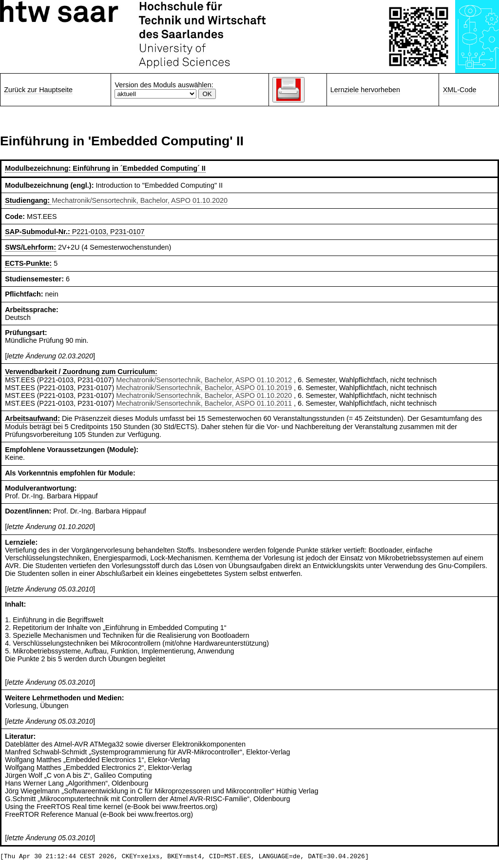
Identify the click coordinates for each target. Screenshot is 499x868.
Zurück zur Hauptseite (38, 90)
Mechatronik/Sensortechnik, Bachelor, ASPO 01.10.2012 (204, 380)
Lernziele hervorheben (365, 90)
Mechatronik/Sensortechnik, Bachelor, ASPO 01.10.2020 (140, 200)
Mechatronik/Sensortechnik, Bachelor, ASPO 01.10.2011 (204, 403)
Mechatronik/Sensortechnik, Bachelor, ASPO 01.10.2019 (204, 388)
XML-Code (460, 90)
